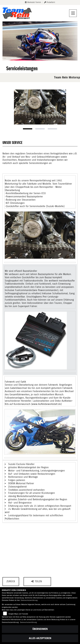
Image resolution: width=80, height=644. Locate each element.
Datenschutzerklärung (29, 600)
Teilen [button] (37, 581)
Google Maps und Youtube (18, 614)
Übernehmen (40, 629)
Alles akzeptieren (40, 638)
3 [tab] (52, 129)
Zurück (11, 581)
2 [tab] (40, 129)
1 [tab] (28, 129)
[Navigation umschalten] (73, 13)
